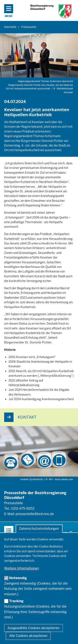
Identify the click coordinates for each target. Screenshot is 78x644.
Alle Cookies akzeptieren (28, 636)
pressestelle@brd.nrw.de (35, 514)
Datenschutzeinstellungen (39, 529)
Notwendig (18, 578)
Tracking (16, 601)
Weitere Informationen (22, 568)
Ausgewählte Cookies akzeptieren (33, 628)
